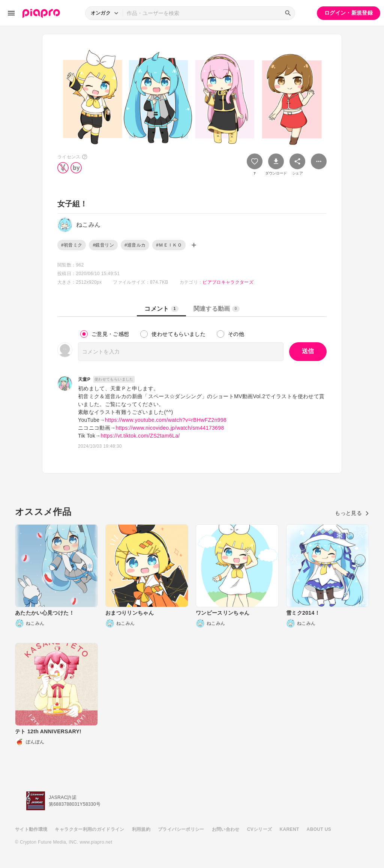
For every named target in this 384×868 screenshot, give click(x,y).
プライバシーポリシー (181, 829)
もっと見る (352, 513)
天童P (84, 379)
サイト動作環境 (31, 829)
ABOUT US (319, 829)
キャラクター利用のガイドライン (89, 829)
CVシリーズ (260, 829)
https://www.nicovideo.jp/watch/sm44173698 (170, 428)
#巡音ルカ (135, 245)
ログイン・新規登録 (349, 13)
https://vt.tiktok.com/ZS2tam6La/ (140, 436)
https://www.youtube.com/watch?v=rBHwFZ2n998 (166, 420)
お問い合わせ (226, 829)
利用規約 (141, 829)
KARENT (289, 829)
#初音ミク (72, 245)
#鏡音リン (103, 245)
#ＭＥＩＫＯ (169, 245)
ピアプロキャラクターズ (228, 282)
